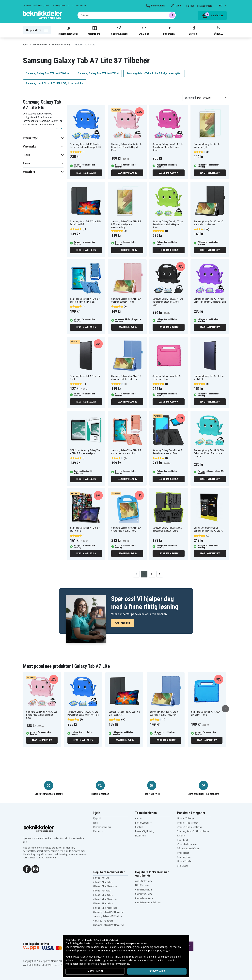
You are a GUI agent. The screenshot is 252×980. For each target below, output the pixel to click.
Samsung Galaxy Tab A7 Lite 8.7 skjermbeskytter (154, 73)
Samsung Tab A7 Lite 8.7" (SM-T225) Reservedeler (55, 83)
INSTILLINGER (95, 971)
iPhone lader (183, 853)
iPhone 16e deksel (102, 891)
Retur (96, 823)
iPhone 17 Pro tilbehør (187, 823)
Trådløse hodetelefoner (188, 849)
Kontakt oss (99, 831)
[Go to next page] (160, 574)
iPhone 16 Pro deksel (103, 895)
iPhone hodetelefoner (187, 844)
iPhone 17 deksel (101, 878)
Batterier (194, 30)
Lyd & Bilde (144, 30)
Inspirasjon (140, 836)
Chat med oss (123, 623)
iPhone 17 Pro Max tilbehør (190, 827)
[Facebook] (27, 869)
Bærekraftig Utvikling (145, 831)
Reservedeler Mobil (68, 30)
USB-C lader (183, 866)
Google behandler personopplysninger (149, 951)
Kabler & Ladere (119, 30)
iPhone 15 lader (184, 861)
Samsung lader (184, 857)
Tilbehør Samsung (61, 45)
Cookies (139, 827)
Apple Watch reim (143, 881)
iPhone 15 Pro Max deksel (105, 908)
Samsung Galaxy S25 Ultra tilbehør (193, 831)
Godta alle (157, 971)
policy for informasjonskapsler (94, 951)
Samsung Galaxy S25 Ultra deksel (109, 912)
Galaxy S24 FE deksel (103, 921)
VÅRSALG (218, 30)
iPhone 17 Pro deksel (103, 882)
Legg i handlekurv (86, 173)
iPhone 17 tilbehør (186, 818)
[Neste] (225, 709)
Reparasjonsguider (102, 827)
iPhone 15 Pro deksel (103, 904)
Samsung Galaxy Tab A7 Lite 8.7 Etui (98, 73)
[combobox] (127, 15)
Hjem (26, 45)
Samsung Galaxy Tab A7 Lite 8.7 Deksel (48, 73)
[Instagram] (35, 869)
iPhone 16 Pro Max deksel (105, 899)
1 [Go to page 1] (144, 574)
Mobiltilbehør (94, 30)
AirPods (181, 836)
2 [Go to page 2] (152, 574)
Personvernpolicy (143, 823)
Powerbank (169, 30)
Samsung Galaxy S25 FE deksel (108, 916)
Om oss (139, 818)
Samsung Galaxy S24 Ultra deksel (109, 925)
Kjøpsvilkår (98, 818)
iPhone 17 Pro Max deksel (105, 886)
